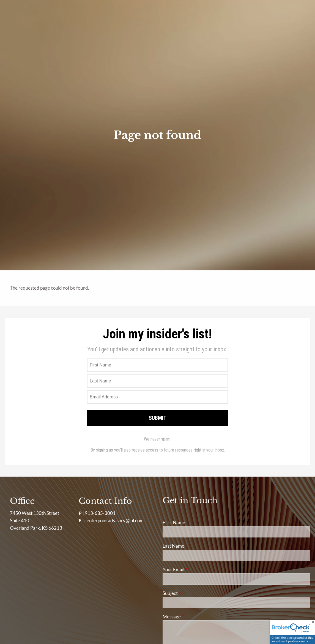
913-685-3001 (100, 513)
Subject (191, 593)
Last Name (173, 546)
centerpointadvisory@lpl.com (114, 521)
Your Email (195, 570)
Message (193, 617)
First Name (174, 522)
